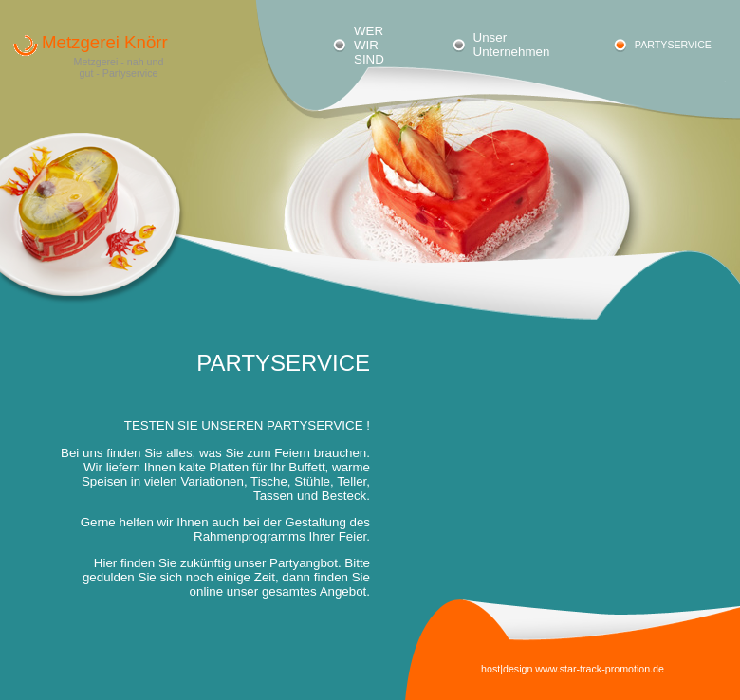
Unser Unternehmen (512, 45)
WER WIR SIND (369, 45)
